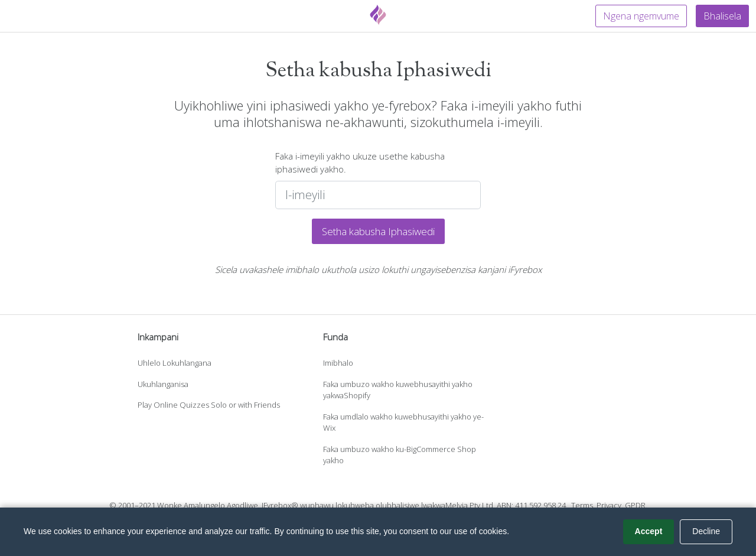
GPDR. (636, 505)
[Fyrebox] (378, 15)
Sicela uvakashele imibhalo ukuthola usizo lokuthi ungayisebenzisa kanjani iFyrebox (378, 269)
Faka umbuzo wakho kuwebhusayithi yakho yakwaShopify (398, 390)
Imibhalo (338, 363)
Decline (706, 531)
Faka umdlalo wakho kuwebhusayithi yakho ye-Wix (403, 422)
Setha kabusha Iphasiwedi (378, 231)
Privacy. (610, 505)
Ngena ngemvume (641, 16)
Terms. (583, 505)
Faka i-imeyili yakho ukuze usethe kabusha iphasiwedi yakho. (360, 163)
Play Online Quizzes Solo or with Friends (209, 405)
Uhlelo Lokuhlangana (175, 363)
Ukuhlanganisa (163, 384)
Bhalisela (722, 16)
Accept (649, 531)
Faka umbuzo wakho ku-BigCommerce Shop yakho (400, 455)
